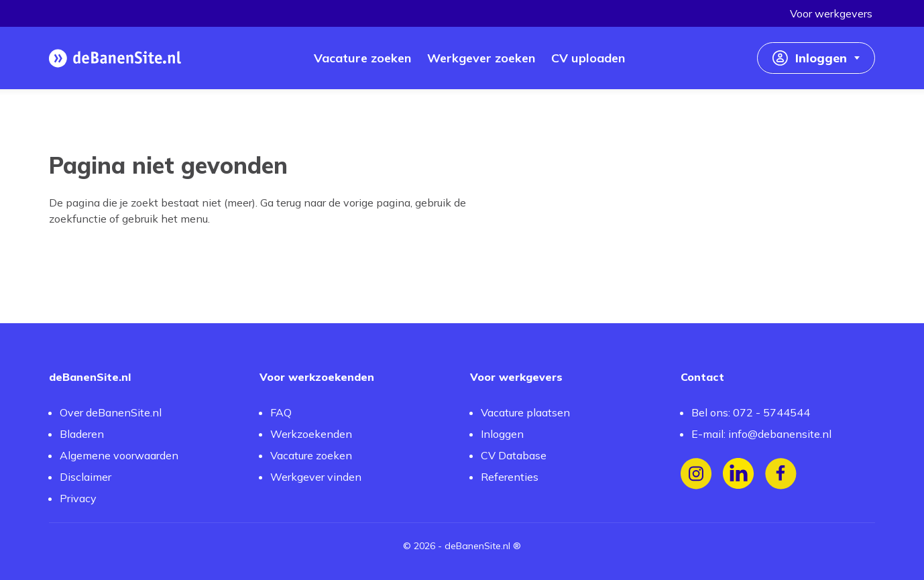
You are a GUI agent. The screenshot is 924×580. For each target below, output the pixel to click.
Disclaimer (85, 477)
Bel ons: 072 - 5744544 (751, 412)
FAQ (281, 412)
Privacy (78, 498)
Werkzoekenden (311, 434)
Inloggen (502, 434)
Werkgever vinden (316, 477)
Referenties (510, 477)
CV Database (514, 455)
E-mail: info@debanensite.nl (761, 434)
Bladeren (82, 434)
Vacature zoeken (311, 455)
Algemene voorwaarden (119, 455)
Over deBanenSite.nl (111, 412)
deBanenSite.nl (477, 546)
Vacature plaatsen (525, 412)
